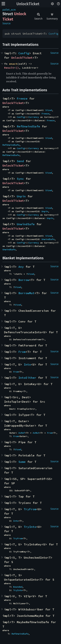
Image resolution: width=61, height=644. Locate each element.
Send (20, 161)
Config (54, 34)
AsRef (22, 433)
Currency (34, 117)
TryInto (30, 527)
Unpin (21, 196)
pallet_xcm (9, 10)
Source (7, 23)
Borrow (24, 280)
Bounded (18, 587)
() (17, 68)
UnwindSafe (26, 224)
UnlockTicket (28, 4)
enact (13, 64)
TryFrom (30, 509)
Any (21, 267)
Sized (49, 110)
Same (22, 462)
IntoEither (27, 378)
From (22, 352)
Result (9, 68)
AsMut (36, 433)
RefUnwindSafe (28, 126)
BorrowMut (26, 293)
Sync (20, 179)
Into (27, 364)
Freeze (22, 99)
